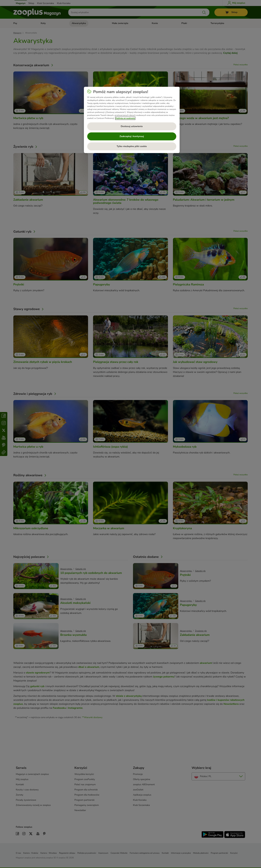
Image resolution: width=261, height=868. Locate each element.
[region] (132, 120)
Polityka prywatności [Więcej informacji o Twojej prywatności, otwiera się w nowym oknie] (125, 118)
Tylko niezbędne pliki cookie (132, 146)
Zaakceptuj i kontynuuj (132, 136)
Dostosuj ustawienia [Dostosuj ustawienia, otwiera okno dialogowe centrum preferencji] (132, 126)
